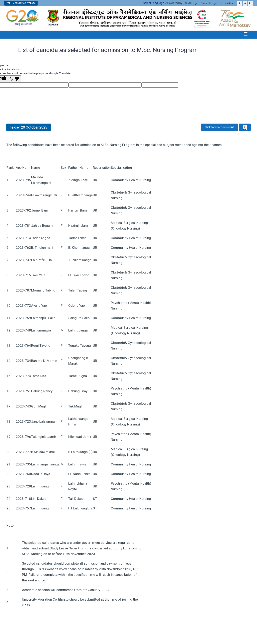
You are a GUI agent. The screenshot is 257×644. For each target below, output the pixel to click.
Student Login (209, 3)
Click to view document (219, 127)
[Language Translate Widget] (155, 3)
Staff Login (192, 3)
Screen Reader (228, 3)
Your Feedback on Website (21, 3)
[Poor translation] (15, 79)
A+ (250, 3)
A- (240, 3)
